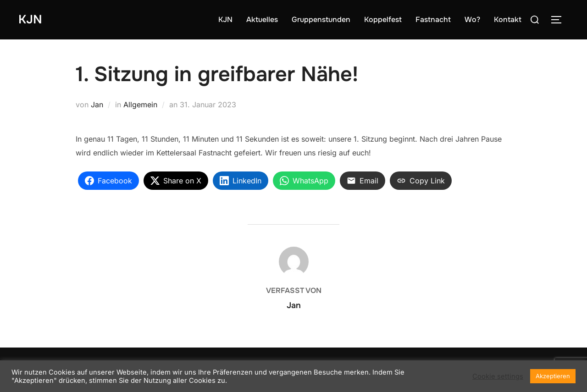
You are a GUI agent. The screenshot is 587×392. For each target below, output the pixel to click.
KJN (30, 19)
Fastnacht (433, 19)
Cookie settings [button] (498, 376)
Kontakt (508, 19)
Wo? (472, 19)
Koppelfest (383, 19)
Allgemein (140, 105)
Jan (97, 105)
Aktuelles (262, 19)
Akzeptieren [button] (553, 376)
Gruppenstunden (321, 19)
